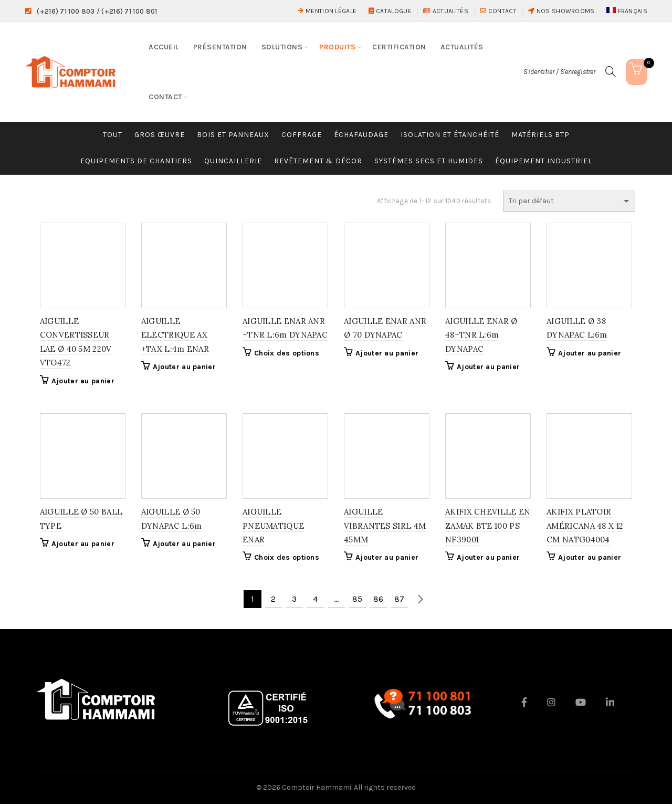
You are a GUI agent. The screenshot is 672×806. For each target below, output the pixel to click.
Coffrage (302, 135)
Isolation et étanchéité (450, 135)
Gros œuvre (160, 135)
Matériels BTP (540, 135)
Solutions (282, 47)
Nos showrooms (561, 11)
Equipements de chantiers (136, 161)
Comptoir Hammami (317, 789)
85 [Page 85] (357, 601)
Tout (113, 135)
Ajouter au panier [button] (80, 382)
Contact (498, 11)
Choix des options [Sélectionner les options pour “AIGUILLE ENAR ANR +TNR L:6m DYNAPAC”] (286, 354)
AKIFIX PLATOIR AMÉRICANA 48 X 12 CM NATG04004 (587, 528)
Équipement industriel (544, 161)
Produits (337, 47)
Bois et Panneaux (233, 135)
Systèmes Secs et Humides (429, 161)
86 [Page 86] (378, 601)
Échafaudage (361, 135)
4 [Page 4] (315, 601)
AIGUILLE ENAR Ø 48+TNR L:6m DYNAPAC (482, 336)
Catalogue (390, 11)
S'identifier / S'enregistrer (553, 72)
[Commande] (569, 201)
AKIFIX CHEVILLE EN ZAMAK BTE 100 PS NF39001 (489, 528)
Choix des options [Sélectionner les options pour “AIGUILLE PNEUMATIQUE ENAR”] (286, 546)
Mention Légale (327, 11)
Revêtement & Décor (318, 161)
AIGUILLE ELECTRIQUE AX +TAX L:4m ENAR (173, 336)
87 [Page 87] (399, 601)
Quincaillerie (233, 161)
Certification (399, 47)
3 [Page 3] (294, 601)
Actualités (446, 11)
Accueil (164, 47)
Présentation (220, 47)
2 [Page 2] (273, 601)
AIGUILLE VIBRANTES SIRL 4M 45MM (385, 528)
